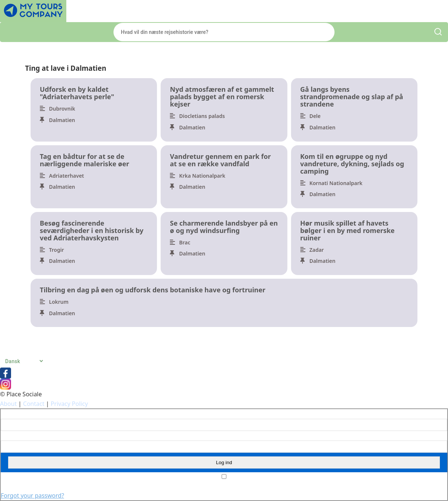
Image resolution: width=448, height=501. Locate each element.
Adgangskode (16, 436)
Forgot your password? (32, 495)
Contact (34, 404)
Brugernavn (14, 414)
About (8, 404)
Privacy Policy (69, 404)
